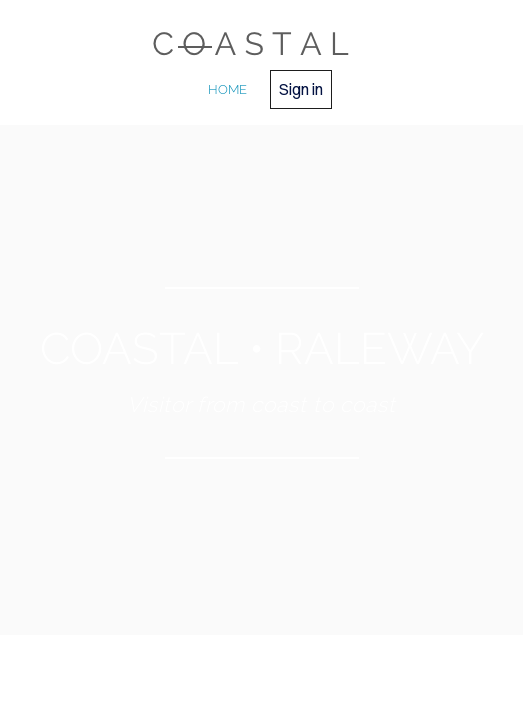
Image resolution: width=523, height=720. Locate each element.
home (227, 89)
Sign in (301, 89)
